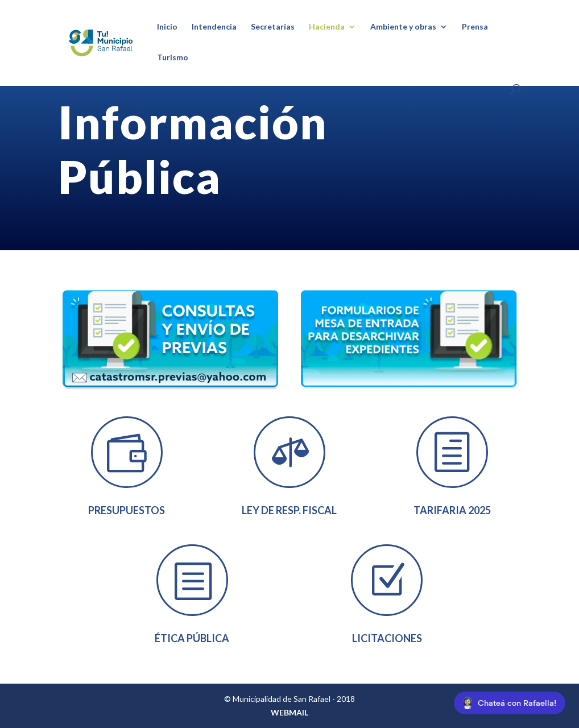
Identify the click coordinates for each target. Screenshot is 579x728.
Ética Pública (192, 638)
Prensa (475, 27)
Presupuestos (127, 510)
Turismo (173, 58)
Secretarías (273, 27)
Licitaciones (387, 638)
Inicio (167, 27)
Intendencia (214, 27)
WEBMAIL (289, 712)
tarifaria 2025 (452, 510)
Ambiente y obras (403, 27)
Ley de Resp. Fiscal (289, 510)
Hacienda (327, 27)
